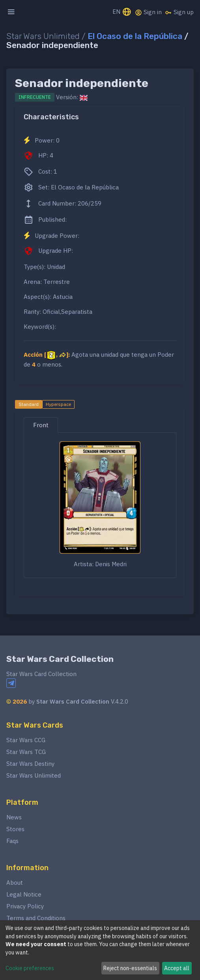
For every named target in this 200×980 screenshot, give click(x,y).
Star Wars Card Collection (60, 659)
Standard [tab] (29, 404)
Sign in (148, 12)
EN (122, 12)
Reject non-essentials (130, 968)
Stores (15, 829)
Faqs (12, 841)
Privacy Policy (25, 906)
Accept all (177, 968)
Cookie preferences (30, 968)
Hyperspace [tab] (58, 404)
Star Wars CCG (26, 740)
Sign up (179, 12)
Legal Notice (24, 894)
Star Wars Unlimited (34, 775)
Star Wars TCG (26, 752)
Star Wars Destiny (30, 764)
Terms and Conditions (36, 918)
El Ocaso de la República (135, 36)
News (14, 817)
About (15, 883)
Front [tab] (41, 425)
